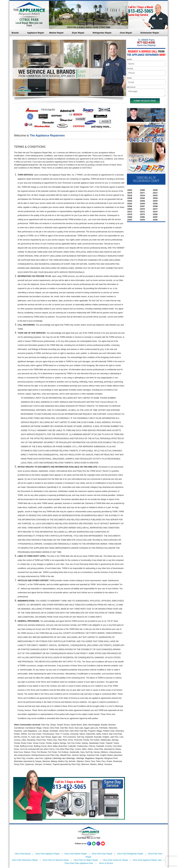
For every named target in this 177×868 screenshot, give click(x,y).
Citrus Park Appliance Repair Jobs (147, 860)
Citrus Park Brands (23, 854)
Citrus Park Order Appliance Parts (79, 863)
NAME (129, 59)
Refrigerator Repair (102, 33)
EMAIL (130, 78)
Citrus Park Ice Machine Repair (56, 860)
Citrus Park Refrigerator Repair (130, 854)
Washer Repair (56, 33)
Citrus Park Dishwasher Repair (25, 860)
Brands (15, 33)
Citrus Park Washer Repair (76, 854)
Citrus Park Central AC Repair (115, 860)
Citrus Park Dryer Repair (102, 854)
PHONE (130, 69)
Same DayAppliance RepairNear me (156, 114)
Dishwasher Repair (150, 33)
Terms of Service (106, 863)
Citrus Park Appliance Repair (47, 854)
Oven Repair (126, 33)
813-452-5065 (141, 11)
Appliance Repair (35, 33)
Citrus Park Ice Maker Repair (86, 860)
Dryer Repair (78, 33)
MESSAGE (131, 87)
